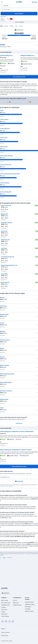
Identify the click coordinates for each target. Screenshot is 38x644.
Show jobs (4, 211)
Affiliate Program (17, 605)
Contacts (3, 607)
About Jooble (4, 600)
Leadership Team (5, 605)
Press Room (4, 609)
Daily (16, 26)
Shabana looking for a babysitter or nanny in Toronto (27, 56)
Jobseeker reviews (30, 604)
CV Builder (28, 609)
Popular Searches (29, 602)
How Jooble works (6, 603)
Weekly (12, 26)
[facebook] (3, 621)
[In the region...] (19, 10)
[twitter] (9, 621)
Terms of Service (9, 486)
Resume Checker (29, 611)
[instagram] (6, 621)
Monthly (6, 26)
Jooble (10, 641)
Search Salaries (19, 14)
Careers (3, 612)
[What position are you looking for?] (19, 6)
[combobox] (4, 629)
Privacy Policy (5, 636)
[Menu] (2, 2)
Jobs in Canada (5, 616)
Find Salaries (28, 607)
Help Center (4, 614)
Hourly (21, 26)
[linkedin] (13, 621)
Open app (34, 2)
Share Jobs (16, 603)
